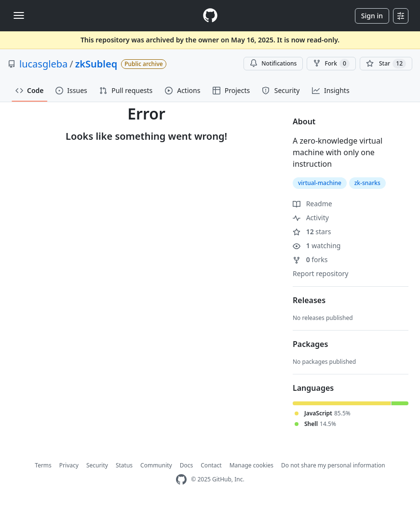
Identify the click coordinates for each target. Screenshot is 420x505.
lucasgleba (43, 64)
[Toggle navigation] (19, 15)
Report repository (320, 273)
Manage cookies (251, 465)
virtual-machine (320, 183)
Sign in (372, 16)
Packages (310, 344)
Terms (43, 465)
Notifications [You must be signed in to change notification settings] (273, 63)
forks (310, 259)
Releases (309, 300)
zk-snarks (367, 183)
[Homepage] (210, 16)
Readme (312, 204)
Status (124, 465)
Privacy (69, 465)
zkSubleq (96, 64)
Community (156, 465)
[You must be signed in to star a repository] (386, 64)
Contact (211, 465)
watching (317, 246)
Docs (187, 465)
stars (312, 232)
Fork (331, 64)
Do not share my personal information (333, 465)
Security (97, 465)
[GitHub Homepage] (181, 480)
